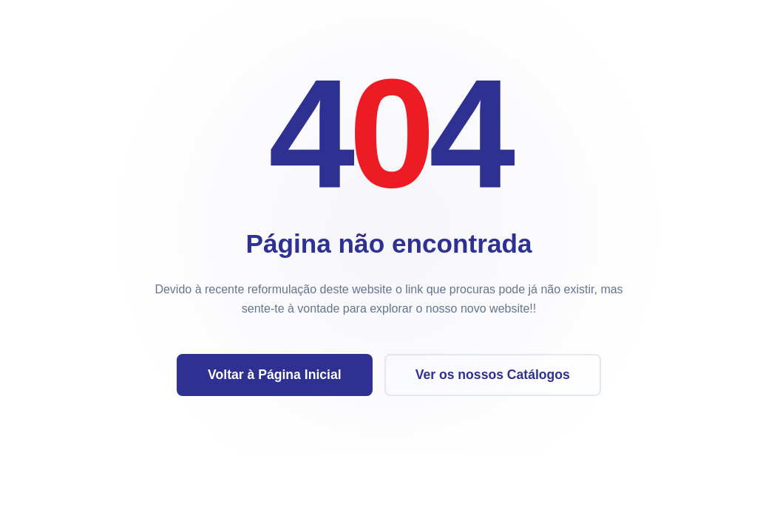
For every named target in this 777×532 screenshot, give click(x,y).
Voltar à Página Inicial (275, 375)
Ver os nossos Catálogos (492, 375)
